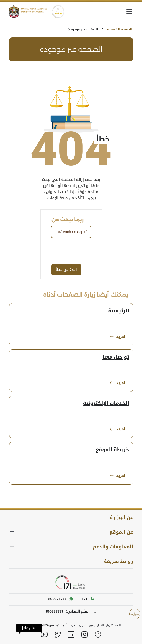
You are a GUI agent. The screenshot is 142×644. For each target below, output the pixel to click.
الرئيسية (119, 311)
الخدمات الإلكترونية (106, 403)
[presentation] (54, 251)
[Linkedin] (71, 634)
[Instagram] (85, 634)
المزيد (118, 337)
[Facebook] (98, 634)
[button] (29, 628)
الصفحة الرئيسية (120, 29)
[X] (58, 634)
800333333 (55, 611)
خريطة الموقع (112, 450)
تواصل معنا (116, 357)
